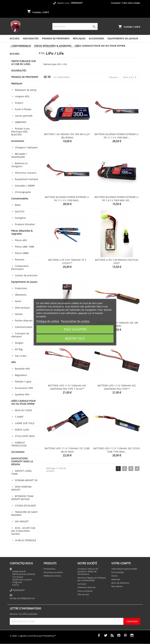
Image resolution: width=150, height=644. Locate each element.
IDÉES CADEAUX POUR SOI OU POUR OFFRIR (100, 46)
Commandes (118, 572)
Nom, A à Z (130, 77)
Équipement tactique (27, 179)
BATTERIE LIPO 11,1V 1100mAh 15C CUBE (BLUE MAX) (67, 450)
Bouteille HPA (22, 369)
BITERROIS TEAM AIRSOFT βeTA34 (22, 498)
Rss (112, 635)
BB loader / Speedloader (19, 155)
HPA (13, 362)
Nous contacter (85, 591)
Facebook (99, 635)
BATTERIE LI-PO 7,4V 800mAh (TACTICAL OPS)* (117, 261)
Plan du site (83, 594)
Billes (18, 205)
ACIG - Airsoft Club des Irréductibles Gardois (23, 531)
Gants (18, 301)
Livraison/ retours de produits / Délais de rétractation (88, 571)
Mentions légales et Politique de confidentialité (92, 579)
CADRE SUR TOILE (25, 423)
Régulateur (21, 375)
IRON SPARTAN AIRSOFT (21, 488)
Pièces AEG (21, 240)
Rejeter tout (75, 338)
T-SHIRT (19, 417)
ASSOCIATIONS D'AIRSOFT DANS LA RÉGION (22, 461)
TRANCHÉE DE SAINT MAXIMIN (24, 513)
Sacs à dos (21, 356)
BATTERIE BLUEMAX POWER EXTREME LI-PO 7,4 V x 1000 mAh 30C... (117, 199)
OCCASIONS (18, 452)
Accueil (15, 38)
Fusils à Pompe (23, 109)
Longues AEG (22, 96)
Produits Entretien (25, 224)
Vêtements (21, 295)
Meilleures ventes (52, 576)
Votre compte (121, 563)
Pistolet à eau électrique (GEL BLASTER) (20, 132)
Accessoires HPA (24, 388)
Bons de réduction (120, 583)
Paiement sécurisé (86, 587)
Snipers (19, 103)
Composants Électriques (20, 267)
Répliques (79, 38)
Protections (21, 288)
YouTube (119, 635)
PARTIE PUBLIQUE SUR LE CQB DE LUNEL (23, 63)
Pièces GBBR (22, 253)
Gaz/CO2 (20, 211)
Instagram (132, 635)
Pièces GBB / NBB (24, 247)
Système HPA (22, 394)
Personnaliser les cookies (75, 321)
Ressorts (20, 260)
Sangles (19, 343)
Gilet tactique (22, 308)
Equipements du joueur (123, 38)
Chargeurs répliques (26, 147)
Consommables (21, 46)
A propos (82, 584)
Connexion (116, 3)
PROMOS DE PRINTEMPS (56, 38)
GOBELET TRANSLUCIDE (19, 444)
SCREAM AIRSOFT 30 (26, 480)
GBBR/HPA (21, 122)
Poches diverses (24, 321)
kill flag (19, 349)
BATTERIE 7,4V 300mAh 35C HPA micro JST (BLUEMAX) (67, 136)
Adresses (116, 579)
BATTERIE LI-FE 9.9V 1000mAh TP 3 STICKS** (67, 261)
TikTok (139, 635)
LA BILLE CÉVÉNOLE (26, 540)
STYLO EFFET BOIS (25, 436)
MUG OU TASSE (23, 410)
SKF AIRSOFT (22, 521)
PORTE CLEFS (22, 430)
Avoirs (114, 576)
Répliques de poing (26, 90)
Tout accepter (75, 329)
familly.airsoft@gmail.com (22, 598)
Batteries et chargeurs (19, 165)
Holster (19, 314)
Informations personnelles (124, 569)
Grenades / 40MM (25, 186)
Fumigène (20, 218)
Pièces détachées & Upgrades (53, 46)
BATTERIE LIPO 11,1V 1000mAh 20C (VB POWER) (117, 324)
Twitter (106, 635)
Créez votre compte (131, 3)
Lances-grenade (24, 116)
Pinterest (125, 635)
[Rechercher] (75, 26)
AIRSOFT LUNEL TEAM (22, 472)
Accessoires (97, 38)
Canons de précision (26, 275)
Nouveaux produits (53, 572)
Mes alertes (117, 586)
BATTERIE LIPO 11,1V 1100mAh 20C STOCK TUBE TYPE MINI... (117, 450)
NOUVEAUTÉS (31, 38)
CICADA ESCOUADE (25, 506)
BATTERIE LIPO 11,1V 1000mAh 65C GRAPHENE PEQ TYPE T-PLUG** (67, 387)
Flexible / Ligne (23, 382)
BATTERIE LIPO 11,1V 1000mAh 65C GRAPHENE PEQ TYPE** (117, 387)
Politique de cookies (48, 321)
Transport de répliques (20, 335)
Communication (24, 327)
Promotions (49, 569)
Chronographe (23, 192)
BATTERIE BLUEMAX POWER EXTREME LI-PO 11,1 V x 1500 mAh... (117, 136)
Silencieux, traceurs (26, 173)
